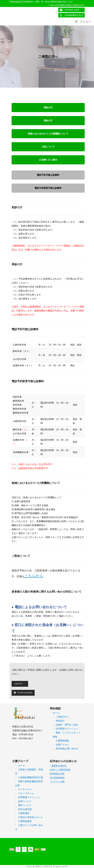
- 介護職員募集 (61, 741)
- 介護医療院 (22, 813)
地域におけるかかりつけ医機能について (48, 134)
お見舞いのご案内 (48, 160)
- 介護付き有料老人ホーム (29, 817)
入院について (48, 147)
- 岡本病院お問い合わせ (66, 749)
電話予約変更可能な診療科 (48, 188)
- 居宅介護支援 (23, 809)
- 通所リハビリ (23, 805)
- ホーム (20, 766)
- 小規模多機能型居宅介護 (29, 777)
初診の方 (48, 107)
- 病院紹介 (59, 721)
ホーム (56, 713)
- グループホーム (25, 793)
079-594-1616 (69, 10)
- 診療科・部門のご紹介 (66, 725)
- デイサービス (23, 789)
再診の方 (48, 121)
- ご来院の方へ (61, 717)
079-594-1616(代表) (23, 693)
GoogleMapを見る (71, 15)
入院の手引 (18, 684)
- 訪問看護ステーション (66, 729)
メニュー (83, 21)
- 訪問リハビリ (23, 801)
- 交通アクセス (61, 745)
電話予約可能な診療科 (48, 175)
